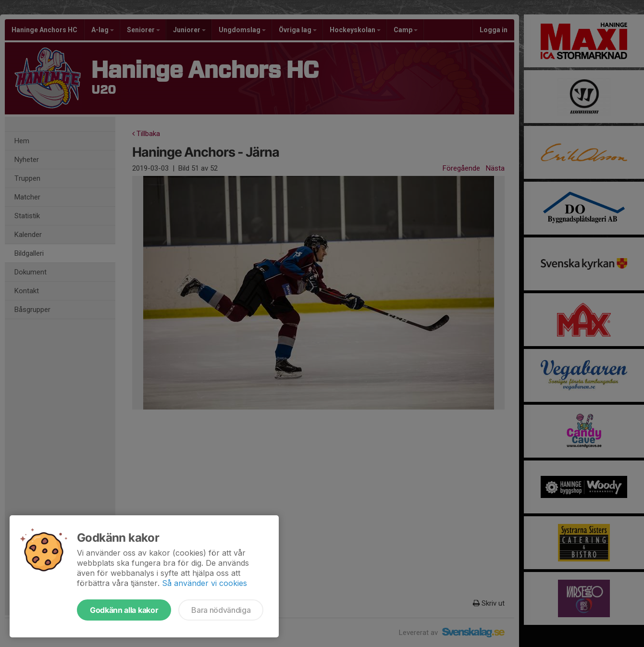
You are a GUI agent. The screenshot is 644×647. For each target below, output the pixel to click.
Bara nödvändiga (221, 610)
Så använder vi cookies (204, 583)
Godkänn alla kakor (124, 610)
